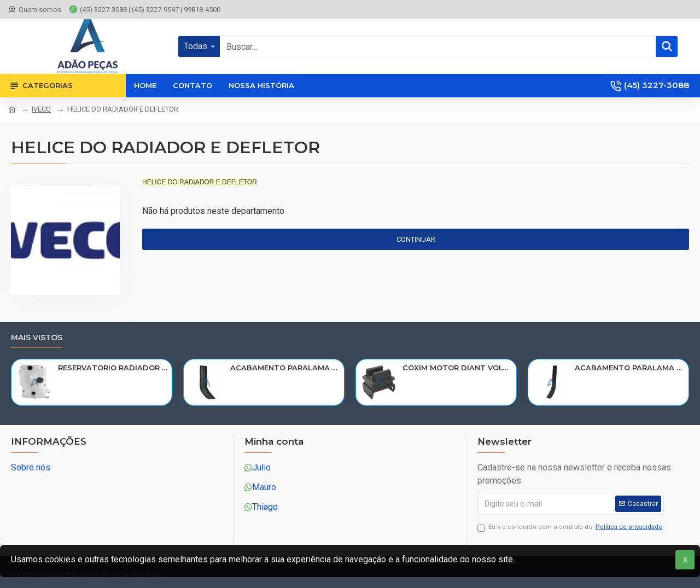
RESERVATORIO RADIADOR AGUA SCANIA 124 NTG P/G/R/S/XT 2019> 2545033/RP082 (113, 368)
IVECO (41, 109)
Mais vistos (37, 338)
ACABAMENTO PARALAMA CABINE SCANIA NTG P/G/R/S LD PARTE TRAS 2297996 (630, 368)
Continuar (416, 239)
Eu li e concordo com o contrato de (571, 528)
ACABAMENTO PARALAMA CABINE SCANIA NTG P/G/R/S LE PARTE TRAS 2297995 (285, 368)
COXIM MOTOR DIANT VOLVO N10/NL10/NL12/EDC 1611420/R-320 (457, 368)
